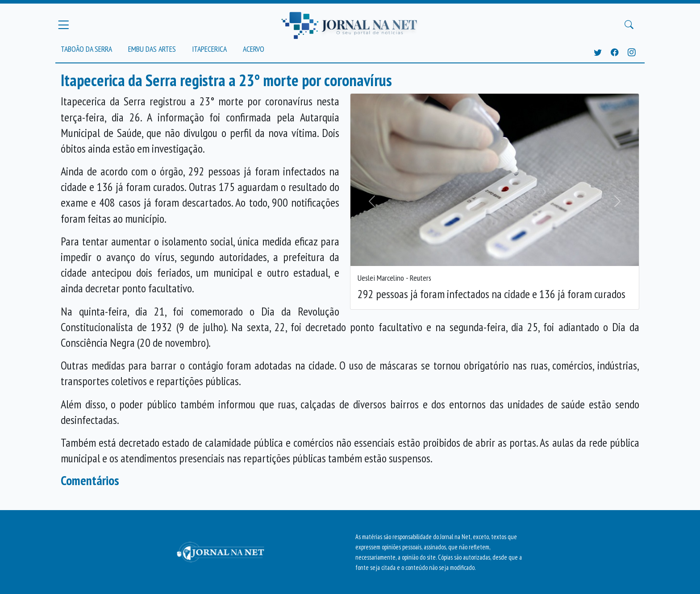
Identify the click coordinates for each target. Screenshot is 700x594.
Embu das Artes (152, 49)
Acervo (254, 49)
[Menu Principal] (63, 25)
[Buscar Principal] (629, 25)
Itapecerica (209, 49)
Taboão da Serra (86, 49)
